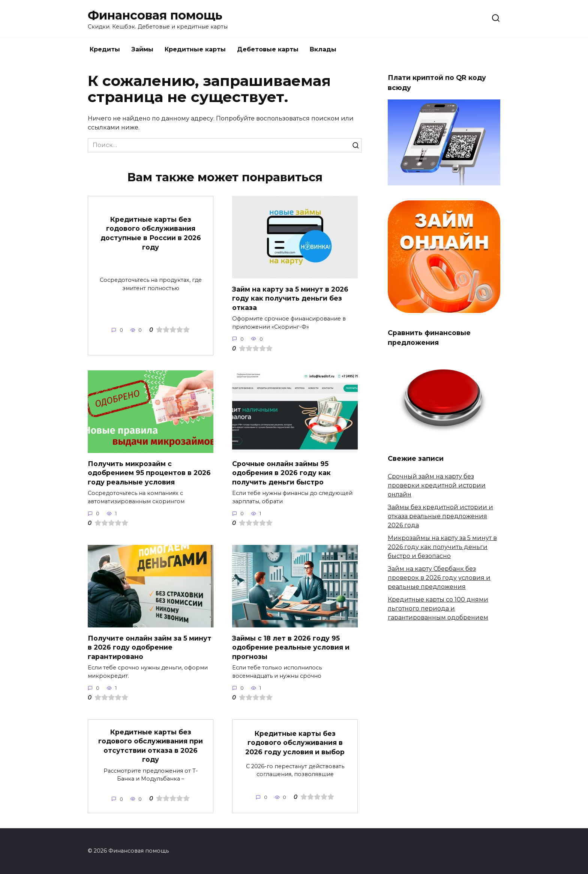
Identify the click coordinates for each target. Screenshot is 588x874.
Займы (142, 49)
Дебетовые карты (268, 49)
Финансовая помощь (155, 15)
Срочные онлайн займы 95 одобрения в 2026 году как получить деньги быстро (281, 472)
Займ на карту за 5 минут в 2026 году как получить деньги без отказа (290, 298)
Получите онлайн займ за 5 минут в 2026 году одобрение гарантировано (150, 647)
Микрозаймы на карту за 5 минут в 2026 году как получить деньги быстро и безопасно (442, 547)
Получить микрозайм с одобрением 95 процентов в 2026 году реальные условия (149, 472)
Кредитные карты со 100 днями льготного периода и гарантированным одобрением (438, 608)
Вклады (323, 49)
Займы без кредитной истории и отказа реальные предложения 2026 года (440, 516)
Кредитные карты (195, 49)
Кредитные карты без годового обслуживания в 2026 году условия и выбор (295, 743)
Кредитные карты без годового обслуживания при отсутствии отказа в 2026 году (151, 745)
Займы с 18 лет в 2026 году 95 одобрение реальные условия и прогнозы (291, 647)
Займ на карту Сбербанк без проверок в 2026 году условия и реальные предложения (439, 578)
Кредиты (105, 49)
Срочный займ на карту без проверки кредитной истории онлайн (437, 485)
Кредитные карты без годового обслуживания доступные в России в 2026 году (151, 233)
